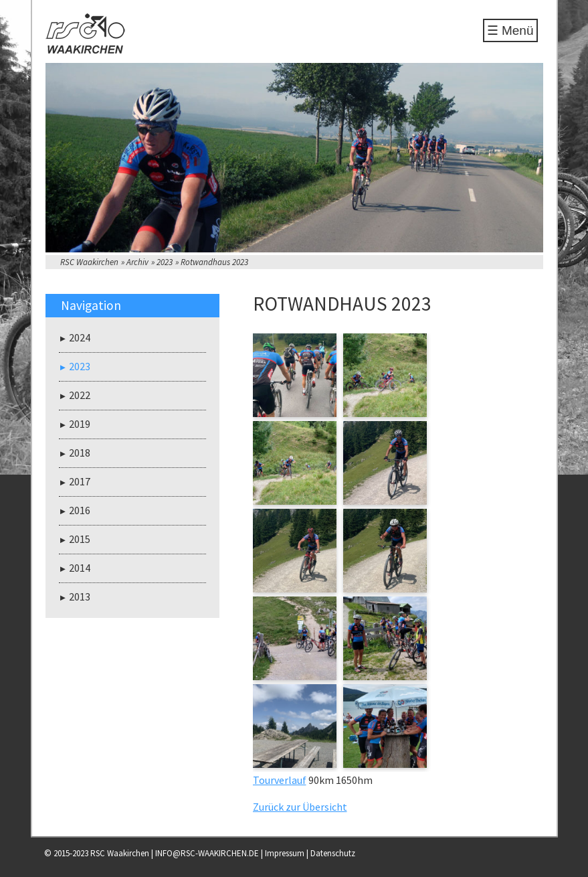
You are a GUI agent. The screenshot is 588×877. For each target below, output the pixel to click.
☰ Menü (510, 30)
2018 (80, 453)
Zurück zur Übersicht (300, 807)
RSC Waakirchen (89, 262)
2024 (80, 337)
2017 (80, 481)
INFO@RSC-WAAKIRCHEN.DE (207, 853)
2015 (80, 539)
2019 (80, 424)
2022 (80, 395)
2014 (80, 568)
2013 (80, 596)
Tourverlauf (280, 780)
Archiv (137, 262)
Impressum (285, 853)
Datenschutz (333, 853)
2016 (80, 510)
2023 (165, 262)
